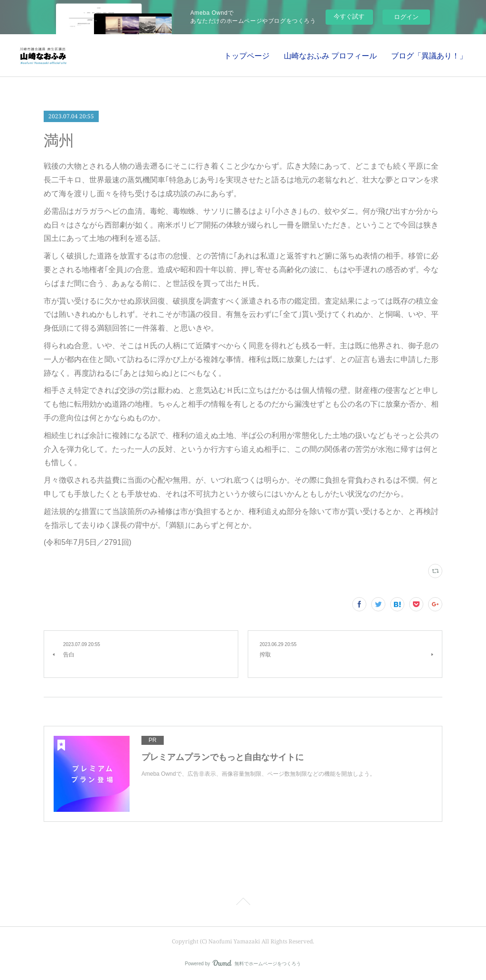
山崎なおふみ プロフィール (330, 56)
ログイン (406, 17)
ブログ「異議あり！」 (429, 56)
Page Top (243, 903)
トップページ (247, 56)
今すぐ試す (349, 16)
